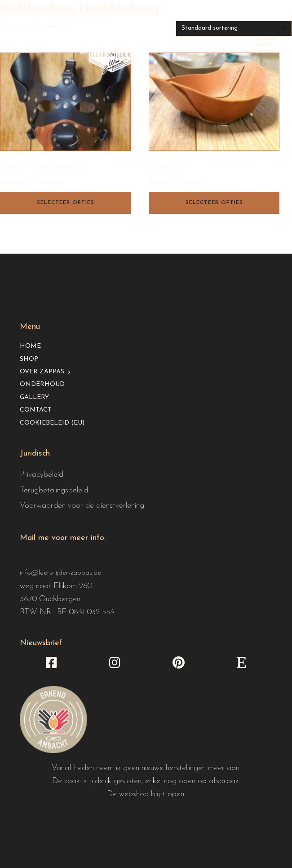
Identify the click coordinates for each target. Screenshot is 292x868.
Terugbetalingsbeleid (54, 490)
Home (30, 346)
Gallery (34, 397)
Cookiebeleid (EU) (52, 423)
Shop (29, 359)
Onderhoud (42, 384)
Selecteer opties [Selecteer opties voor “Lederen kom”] (214, 203)
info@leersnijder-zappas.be (60, 573)
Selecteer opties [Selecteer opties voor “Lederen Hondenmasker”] (66, 203)
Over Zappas (42, 372)
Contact (36, 410)
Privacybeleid (42, 475)
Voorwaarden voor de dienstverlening (82, 506)
